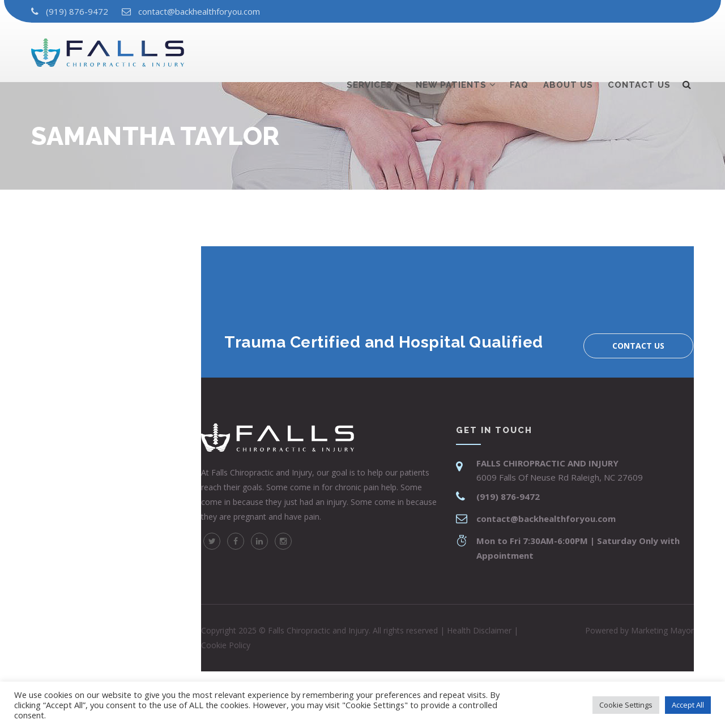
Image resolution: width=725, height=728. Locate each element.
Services (370, 49)
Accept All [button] (688, 705)
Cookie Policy (226, 645)
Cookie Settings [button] (626, 705)
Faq (519, 49)
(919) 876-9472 (77, 11)
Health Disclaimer (479, 630)
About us (568, 49)
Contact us (639, 49)
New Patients (451, 49)
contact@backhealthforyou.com (199, 11)
